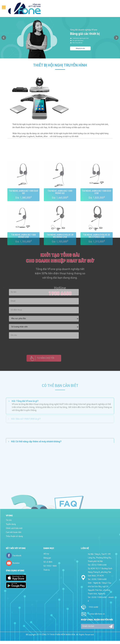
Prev (4, 38)
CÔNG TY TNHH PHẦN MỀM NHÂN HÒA (58, 635)
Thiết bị (47, 570)
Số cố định (48, 562)
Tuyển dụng (11, 524)
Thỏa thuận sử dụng (14, 536)
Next (116, 38)
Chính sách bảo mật (14, 528)
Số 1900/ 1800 (50, 566)
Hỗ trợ (46, 554)
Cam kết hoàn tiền (14, 532)
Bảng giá (47, 558)
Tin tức (9, 520)
